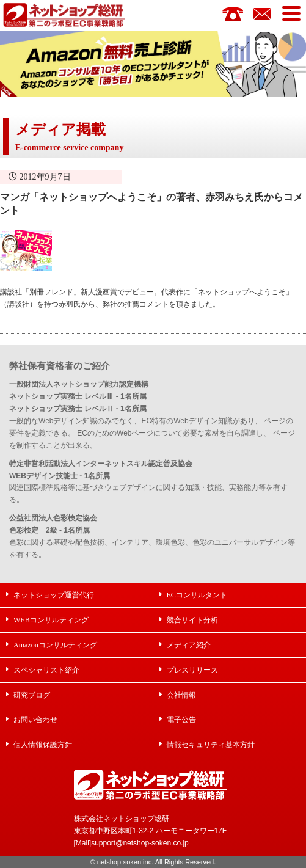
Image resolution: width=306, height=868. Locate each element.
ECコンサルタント (197, 595)
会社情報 (181, 695)
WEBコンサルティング (51, 620)
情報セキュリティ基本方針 (211, 744)
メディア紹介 (189, 645)
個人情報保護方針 (43, 744)
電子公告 (181, 719)
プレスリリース (192, 670)
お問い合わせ (35, 719)
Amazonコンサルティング (55, 645)
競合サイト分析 (192, 620)
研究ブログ (32, 695)
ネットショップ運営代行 (54, 595)
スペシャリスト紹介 (46, 670)
